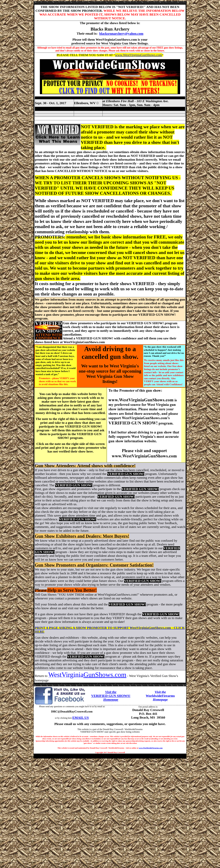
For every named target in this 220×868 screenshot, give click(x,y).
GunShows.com (105, 675)
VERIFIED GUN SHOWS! (111, 696)
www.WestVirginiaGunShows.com (139, 55)
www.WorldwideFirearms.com (151, 748)
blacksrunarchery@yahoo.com (121, 34)
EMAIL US (81, 718)
